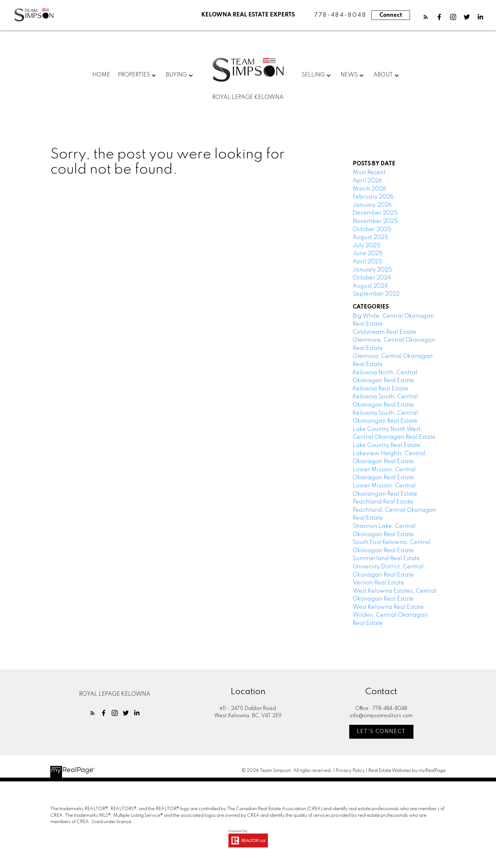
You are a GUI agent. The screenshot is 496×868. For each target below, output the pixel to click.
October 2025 (372, 229)
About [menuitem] (383, 75)
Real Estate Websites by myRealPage (407, 771)
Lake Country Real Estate (387, 446)
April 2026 (367, 181)
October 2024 (372, 278)
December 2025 (375, 213)
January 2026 (372, 205)
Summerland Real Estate (386, 559)
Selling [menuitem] (313, 75)
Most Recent (369, 173)
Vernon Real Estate (378, 583)
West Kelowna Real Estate (388, 608)
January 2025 (372, 270)
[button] (426, 17)
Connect (391, 15)
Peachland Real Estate (383, 502)
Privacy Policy (350, 771)
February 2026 (373, 197)
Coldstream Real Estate (384, 332)
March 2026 (369, 189)
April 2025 (367, 262)
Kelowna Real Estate (381, 389)
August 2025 (370, 238)
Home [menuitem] (101, 75)
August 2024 (370, 286)
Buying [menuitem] (176, 75)
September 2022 (376, 294)
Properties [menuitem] (134, 75)
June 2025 (368, 254)
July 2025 (366, 246)
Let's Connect (381, 732)
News (349, 75)
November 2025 (375, 222)
